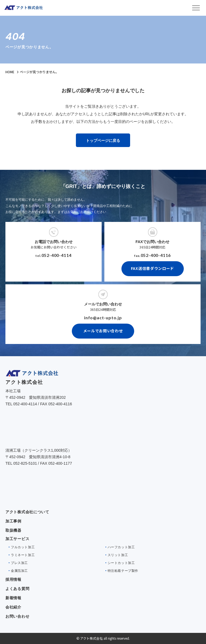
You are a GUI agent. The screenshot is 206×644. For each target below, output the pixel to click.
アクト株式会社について (27, 512)
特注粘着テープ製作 (123, 571)
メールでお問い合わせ (103, 331)
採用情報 (13, 579)
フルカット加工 (23, 547)
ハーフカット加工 (121, 547)
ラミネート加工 (23, 555)
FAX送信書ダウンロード (152, 268)
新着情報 (13, 598)
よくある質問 (17, 589)
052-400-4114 (57, 255)
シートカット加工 (121, 563)
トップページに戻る (103, 141)
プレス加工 (19, 563)
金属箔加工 (19, 571)
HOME (10, 72)
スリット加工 (118, 555)
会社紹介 (13, 607)
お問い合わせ (17, 616)
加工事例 (13, 521)
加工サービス (17, 539)
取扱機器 (13, 530)
